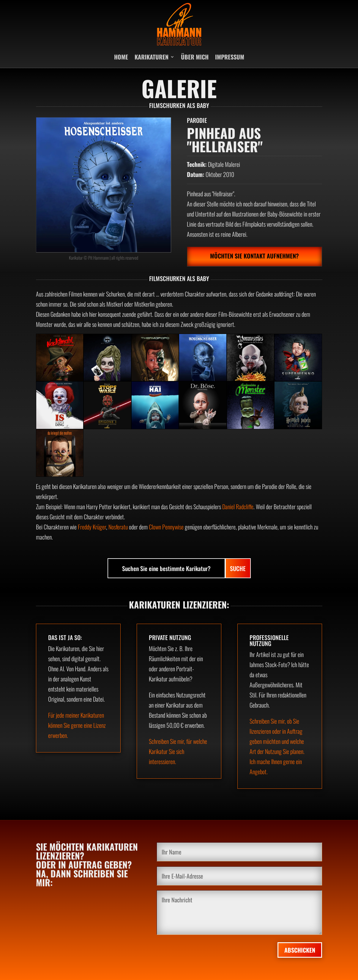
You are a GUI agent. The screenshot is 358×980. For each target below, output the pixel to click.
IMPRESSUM (230, 57)
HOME (121, 57)
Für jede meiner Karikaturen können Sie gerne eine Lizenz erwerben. (77, 725)
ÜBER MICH (195, 57)
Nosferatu (118, 527)
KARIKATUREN (152, 57)
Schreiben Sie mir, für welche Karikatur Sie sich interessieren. (178, 751)
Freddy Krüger (92, 527)
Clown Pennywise (166, 527)
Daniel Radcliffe (238, 507)
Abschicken (300, 950)
